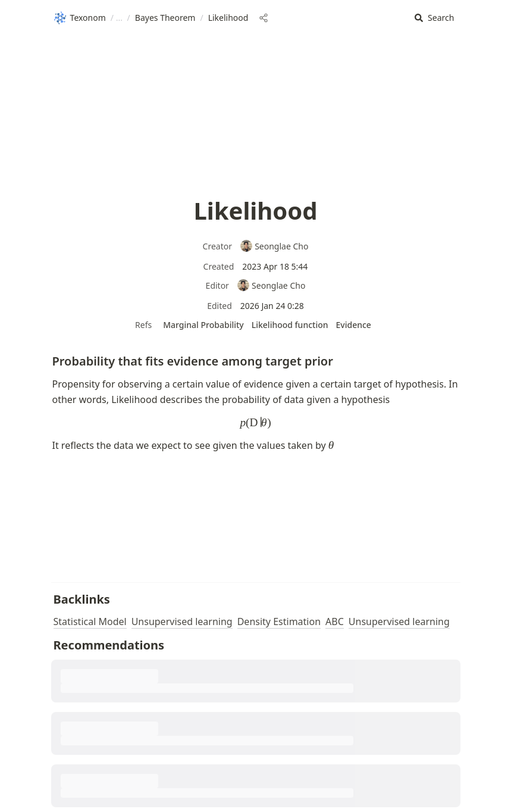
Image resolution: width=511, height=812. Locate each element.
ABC (335, 622)
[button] (434, 18)
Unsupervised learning (182, 622)
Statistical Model (90, 622)
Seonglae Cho (274, 246)
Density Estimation (279, 622)
